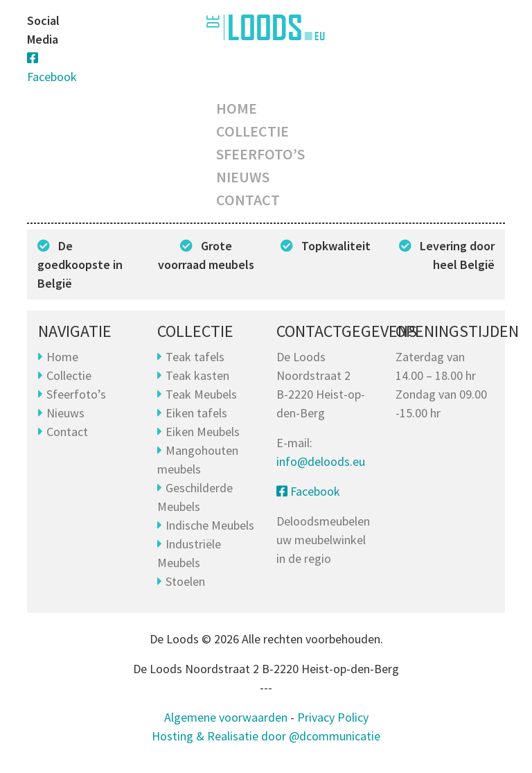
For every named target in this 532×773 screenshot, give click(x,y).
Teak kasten (197, 375)
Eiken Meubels (203, 432)
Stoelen (185, 581)
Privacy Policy (333, 717)
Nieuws (243, 177)
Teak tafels (195, 357)
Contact (248, 200)
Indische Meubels (210, 525)
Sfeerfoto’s (260, 154)
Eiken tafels (196, 413)
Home (237, 108)
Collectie (252, 131)
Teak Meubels (201, 394)
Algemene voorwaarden (226, 717)
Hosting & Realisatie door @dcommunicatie (266, 736)
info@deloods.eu (321, 461)
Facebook (308, 491)
